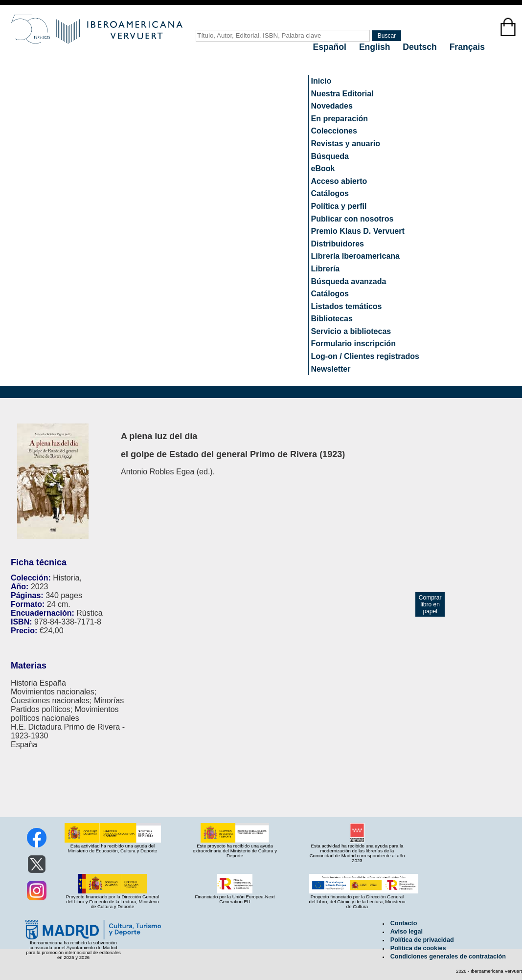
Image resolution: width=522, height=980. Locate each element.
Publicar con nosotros (352, 219)
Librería (326, 269)
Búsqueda (330, 156)
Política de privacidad (422, 940)
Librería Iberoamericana (355, 256)
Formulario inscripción (353, 344)
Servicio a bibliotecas (351, 331)
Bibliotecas (332, 319)
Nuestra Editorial (342, 94)
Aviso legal (407, 932)
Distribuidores (338, 244)
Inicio (321, 81)
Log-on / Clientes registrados (365, 356)
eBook (323, 168)
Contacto (404, 923)
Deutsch (421, 47)
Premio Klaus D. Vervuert (358, 231)
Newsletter (331, 369)
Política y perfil (339, 206)
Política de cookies (418, 948)
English (376, 47)
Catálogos (330, 193)
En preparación (340, 119)
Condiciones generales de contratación (448, 957)
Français (467, 47)
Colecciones (334, 131)
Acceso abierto (339, 181)
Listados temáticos (347, 306)
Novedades (332, 106)
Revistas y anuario (346, 144)
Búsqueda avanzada (349, 281)
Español (331, 47)
